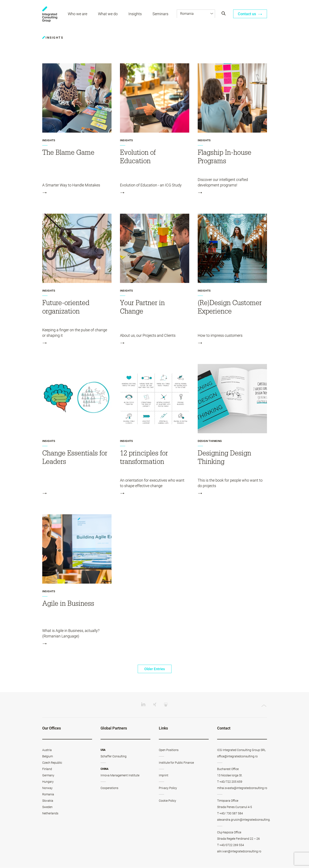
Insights (135, 14)
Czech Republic (52, 763)
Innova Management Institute (120, 776)
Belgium (48, 757)
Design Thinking (210, 441)
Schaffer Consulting (114, 757)
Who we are (78, 14)
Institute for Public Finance (176, 763)
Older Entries (154, 669)
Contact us (250, 14)
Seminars (161, 14)
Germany (48, 776)
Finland (47, 769)
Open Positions (169, 750)
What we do (108, 14)
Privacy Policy (168, 788)
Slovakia (48, 801)
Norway (47, 788)
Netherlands (50, 814)
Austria (47, 750)
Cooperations (109, 788)
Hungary (48, 782)
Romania (48, 795)
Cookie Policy (167, 801)
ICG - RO (50, 15)
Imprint (164, 776)
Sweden (47, 807)
